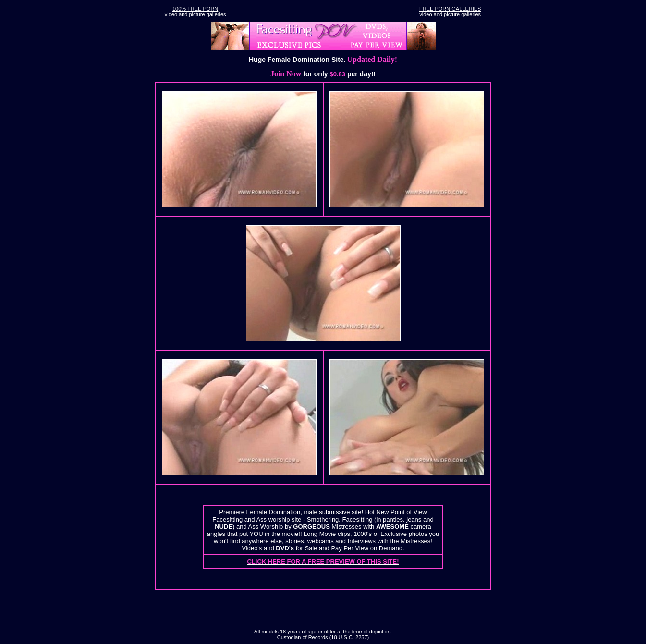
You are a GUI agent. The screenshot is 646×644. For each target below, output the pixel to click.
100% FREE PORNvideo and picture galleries (195, 12)
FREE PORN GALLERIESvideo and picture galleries (450, 12)
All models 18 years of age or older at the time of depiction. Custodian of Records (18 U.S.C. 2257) (323, 634)
